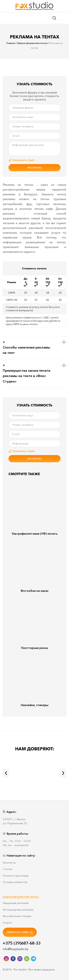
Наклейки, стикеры (34, 680)
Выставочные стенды (17, 916)
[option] (34, 74)
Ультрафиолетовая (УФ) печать (34, 509)
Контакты (9, 863)
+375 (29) (22, 943)
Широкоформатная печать (21, 897)
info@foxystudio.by (16, 949)
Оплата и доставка (16, 876)
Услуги (7, 923)
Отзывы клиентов (15, 882)
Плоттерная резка (34, 623)
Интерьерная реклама (18, 910)
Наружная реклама (16, 903)
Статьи (7, 869)
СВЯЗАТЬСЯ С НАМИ (20, 932)
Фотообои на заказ (34, 566)
